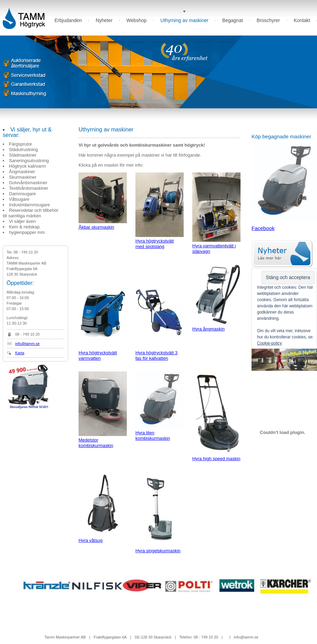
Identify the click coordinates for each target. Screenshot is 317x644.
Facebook (263, 228)
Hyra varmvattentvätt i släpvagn (216, 213)
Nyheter (104, 20)
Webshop (137, 20)
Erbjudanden (68, 20)
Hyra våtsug (103, 507)
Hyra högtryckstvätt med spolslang (160, 211)
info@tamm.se (27, 344)
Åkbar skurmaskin (103, 201)
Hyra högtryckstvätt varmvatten (103, 313)
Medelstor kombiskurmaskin (103, 410)
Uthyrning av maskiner (185, 20)
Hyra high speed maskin (216, 416)
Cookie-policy (269, 343)
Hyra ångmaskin (216, 298)
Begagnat (233, 20)
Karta (20, 353)
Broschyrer (268, 20)
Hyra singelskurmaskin (160, 513)
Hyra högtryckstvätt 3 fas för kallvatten (160, 313)
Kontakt (302, 20)
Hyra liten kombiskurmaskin (160, 406)
